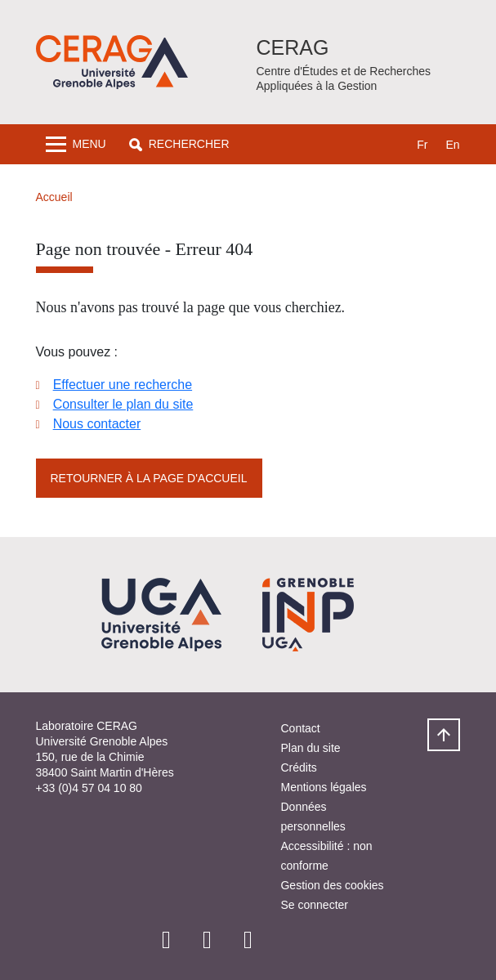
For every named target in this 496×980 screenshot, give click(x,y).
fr (422, 145)
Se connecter (314, 905)
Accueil (54, 197)
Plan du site (310, 748)
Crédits (298, 767)
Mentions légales (323, 787)
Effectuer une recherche (123, 385)
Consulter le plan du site (123, 404)
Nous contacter (97, 424)
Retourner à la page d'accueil (149, 478)
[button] (179, 144)
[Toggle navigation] (76, 144)
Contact (300, 728)
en (452, 145)
